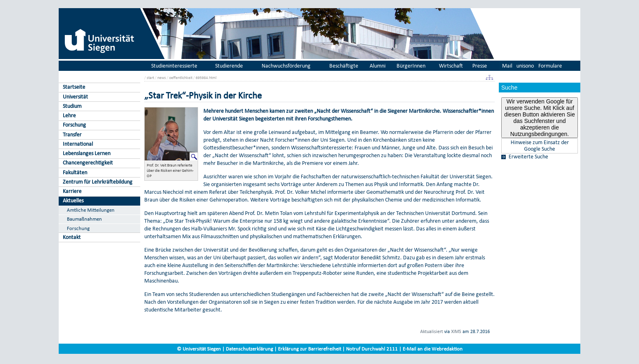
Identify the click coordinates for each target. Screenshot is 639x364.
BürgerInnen (411, 66)
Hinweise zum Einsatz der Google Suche (540, 146)
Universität (75, 97)
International (78, 144)
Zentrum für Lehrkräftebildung (98, 182)
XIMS (456, 331)
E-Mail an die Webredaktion (433, 349)
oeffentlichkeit (181, 78)
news (162, 78)
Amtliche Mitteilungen (91, 210)
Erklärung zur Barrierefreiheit (310, 349)
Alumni (378, 66)
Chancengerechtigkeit (88, 163)
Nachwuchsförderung (286, 66)
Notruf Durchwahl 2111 (372, 349)
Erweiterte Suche (528, 157)
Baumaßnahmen (84, 219)
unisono (525, 66)
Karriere (72, 191)
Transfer (72, 135)
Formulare (550, 66)
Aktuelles (73, 201)
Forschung (74, 125)
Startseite (74, 87)
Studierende (229, 66)
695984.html (206, 78)
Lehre (69, 115)
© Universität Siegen (199, 349)
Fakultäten (75, 172)
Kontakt (72, 237)
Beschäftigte (344, 66)
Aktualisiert (432, 331)
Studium (72, 106)
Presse (480, 66)
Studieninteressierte (174, 66)
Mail (507, 66)
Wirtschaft (451, 66)
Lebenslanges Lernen (87, 153)
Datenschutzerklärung (249, 349)
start (150, 78)
